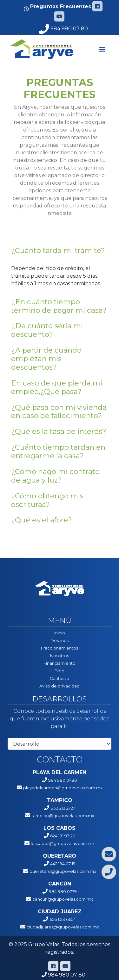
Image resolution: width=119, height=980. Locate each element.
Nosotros (60, 656)
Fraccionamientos (60, 648)
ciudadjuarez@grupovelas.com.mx (63, 927)
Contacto (60, 678)
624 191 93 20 (63, 836)
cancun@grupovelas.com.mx (63, 899)
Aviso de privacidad (60, 686)
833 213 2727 (63, 808)
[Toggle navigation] (102, 49)
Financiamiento (60, 663)
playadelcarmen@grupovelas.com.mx (63, 788)
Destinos (60, 641)
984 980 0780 (63, 780)
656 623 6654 (63, 919)
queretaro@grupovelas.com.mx (63, 871)
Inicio (60, 633)
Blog (60, 671)
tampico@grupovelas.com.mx (63, 816)
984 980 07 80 (63, 29)
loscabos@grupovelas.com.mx (63, 844)
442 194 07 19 (63, 864)
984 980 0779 (63, 892)
